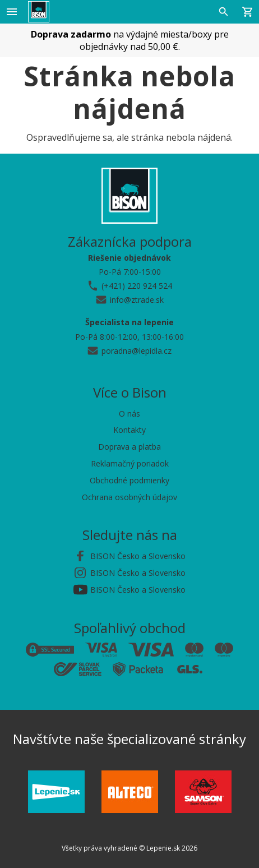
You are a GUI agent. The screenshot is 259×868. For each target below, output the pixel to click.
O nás (129, 414)
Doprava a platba (129, 447)
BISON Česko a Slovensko (138, 556)
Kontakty (129, 430)
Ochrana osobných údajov (129, 497)
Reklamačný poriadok (130, 463)
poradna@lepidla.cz (137, 351)
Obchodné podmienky (129, 480)
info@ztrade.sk (137, 300)
